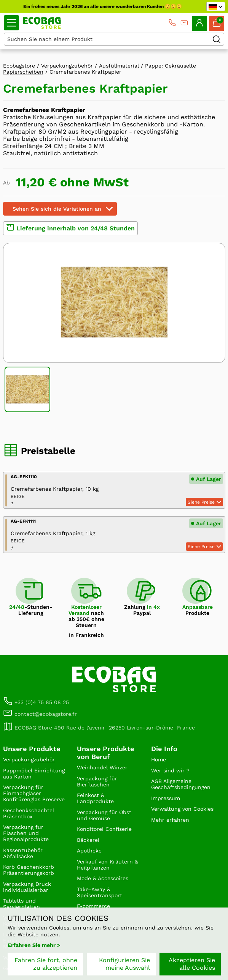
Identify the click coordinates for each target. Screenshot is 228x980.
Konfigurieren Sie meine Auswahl (124, 964)
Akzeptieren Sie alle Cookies (192, 964)
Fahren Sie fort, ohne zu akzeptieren (46, 964)
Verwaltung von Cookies (182, 809)
